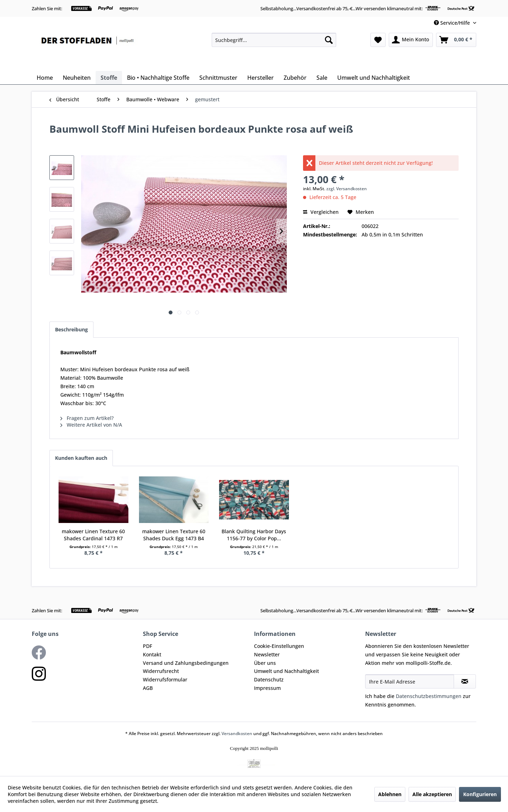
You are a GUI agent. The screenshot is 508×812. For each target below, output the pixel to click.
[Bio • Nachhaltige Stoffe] (158, 78)
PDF (147, 646)
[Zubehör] (295, 78)
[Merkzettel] (378, 40)
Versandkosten (237, 733)
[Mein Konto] (411, 40)
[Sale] (322, 78)
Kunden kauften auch (81, 458)
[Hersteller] (261, 78)
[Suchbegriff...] (274, 40)
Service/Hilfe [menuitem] (453, 23)
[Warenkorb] (456, 40)
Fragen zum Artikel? (87, 418)
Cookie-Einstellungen (279, 646)
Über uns (265, 663)
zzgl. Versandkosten (347, 189)
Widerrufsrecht (161, 671)
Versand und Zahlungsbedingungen (186, 663)
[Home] (45, 78)
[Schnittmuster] (218, 78)
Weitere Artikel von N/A (91, 425)
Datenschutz (269, 679)
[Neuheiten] (77, 78)
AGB (148, 688)
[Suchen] (329, 40)
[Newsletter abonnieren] (465, 681)
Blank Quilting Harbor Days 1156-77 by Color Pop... (254, 535)
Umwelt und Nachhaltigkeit (286, 671)
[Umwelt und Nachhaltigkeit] (374, 78)
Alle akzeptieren (432, 794)
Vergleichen (321, 212)
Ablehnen (390, 794)
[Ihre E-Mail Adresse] (410, 681)
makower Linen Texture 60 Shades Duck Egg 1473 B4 (174, 535)
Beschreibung (71, 329)
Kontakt (152, 654)
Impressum (267, 688)
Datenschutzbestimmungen (429, 696)
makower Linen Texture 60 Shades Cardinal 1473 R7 (93, 535)
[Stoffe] (109, 78)
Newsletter (267, 654)
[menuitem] (274, 40)
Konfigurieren (480, 794)
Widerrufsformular (165, 679)
